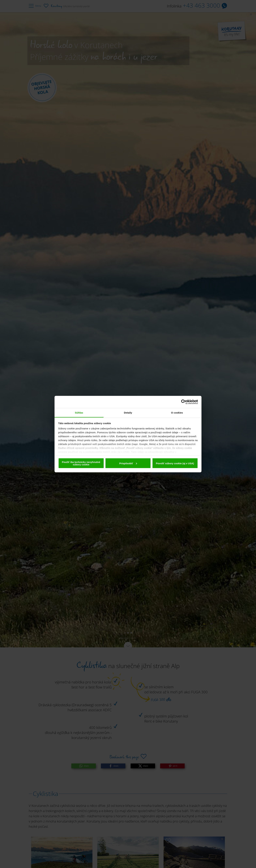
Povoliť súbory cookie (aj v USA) (175, 463)
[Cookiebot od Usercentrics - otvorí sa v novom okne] (184, 402)
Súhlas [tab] (79, 412)
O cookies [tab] (177, 412)
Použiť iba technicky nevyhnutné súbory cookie (81, 463)
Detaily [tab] (128, 412)
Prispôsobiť (128, 463)
